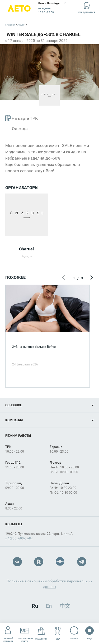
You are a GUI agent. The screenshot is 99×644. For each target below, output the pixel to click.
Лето (19, 9)
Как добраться (87, 8)
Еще (89, 631)
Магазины (41, 633)
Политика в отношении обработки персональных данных (49, 584)
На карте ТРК (22, 118)
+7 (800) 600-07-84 (19, 538)
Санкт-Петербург (49, 3)
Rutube (39, 562)
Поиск (74, 633)
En (49, 606)
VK (17, 562)
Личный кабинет (8, 633)
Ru (35, 606)
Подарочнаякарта (26, 633)
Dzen (60, 562)
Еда (58, 633)
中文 (65, 606)
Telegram (82, 562)
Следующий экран (91, 278)
